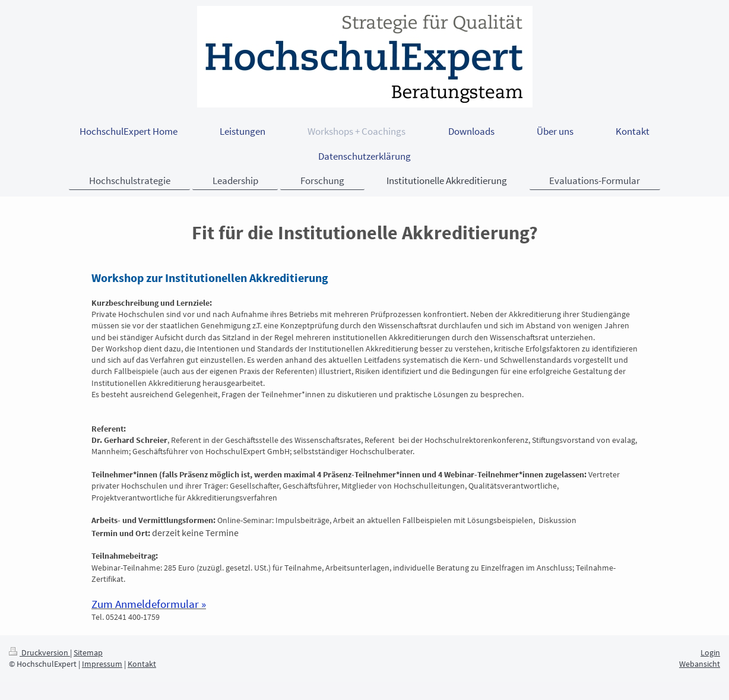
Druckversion (39, 653)
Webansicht (700, 664)
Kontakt (142, 664)
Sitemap (88, 653)
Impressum (102, 664)
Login (710, 653)
